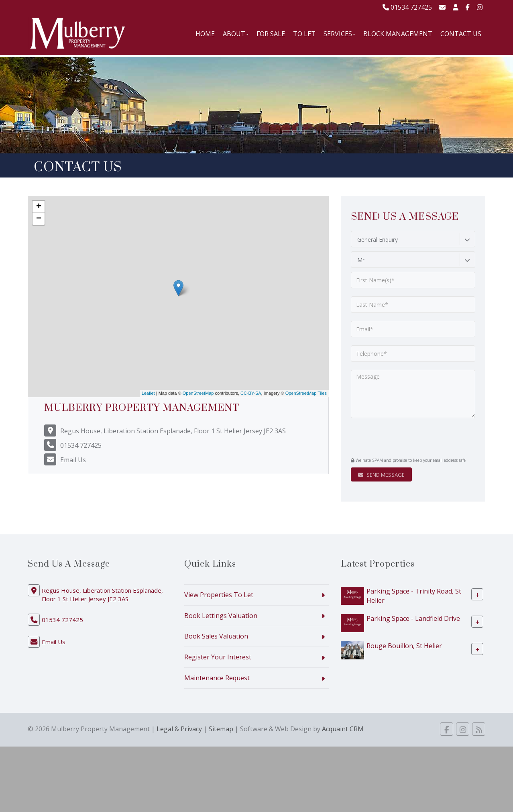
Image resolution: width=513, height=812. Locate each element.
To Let (304, 34)
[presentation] (400, 439)
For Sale (271, 34)
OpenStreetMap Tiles (306, 393)
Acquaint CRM (343, 729)
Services (339, 34)
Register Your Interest (218, 657)
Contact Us (461, 34)
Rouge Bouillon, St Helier (404, 645)
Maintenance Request (217, 678)
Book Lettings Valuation (221, 616)
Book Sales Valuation (216, 636)
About (236, 34)
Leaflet (148, 393)
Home (205, 34)
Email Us (73, 460)
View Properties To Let (219, 595)
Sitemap (221, 729)
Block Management (398, 34)
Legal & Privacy (179, 729)
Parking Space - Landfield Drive (413, 618)
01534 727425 (407, 7)
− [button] (39, 219)
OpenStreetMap (198, 393)
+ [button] (39, 207)
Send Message (381, 475)
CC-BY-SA (251, 393)
